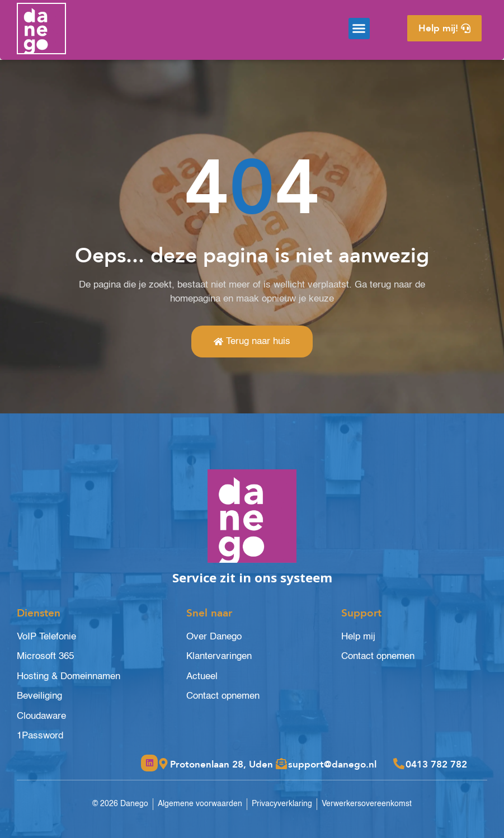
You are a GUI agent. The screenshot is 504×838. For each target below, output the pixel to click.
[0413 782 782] (399, 764)
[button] (359, 29)
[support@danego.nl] (281, 764)
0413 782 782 (436, 764)
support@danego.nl (332, 764)
